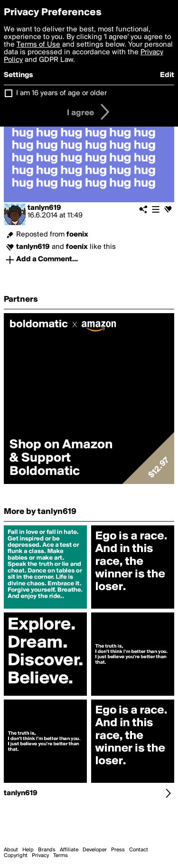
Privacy (40, 856)
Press (118, 850)
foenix (77, 235)
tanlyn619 (44, 208)
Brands (47, 850)
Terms (61, 856)
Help (28, 850)
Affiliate (69, 850)
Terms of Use (38, 45)
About (11, 850)
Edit (167, 75)
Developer (95, 850)
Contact (139, 850)
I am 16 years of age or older (61, 93)
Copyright (16, 856)
